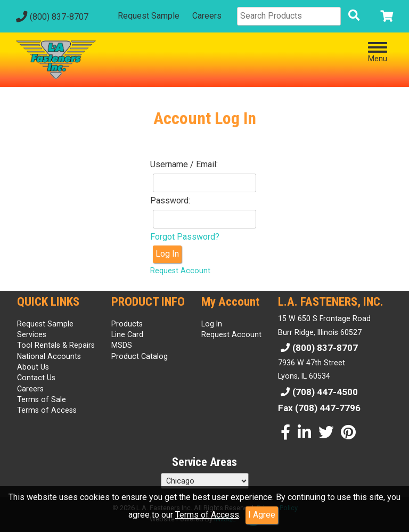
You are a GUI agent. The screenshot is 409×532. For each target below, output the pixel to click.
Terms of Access (207, 515)
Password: (170, 200)
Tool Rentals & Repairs (56, 345)
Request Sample (149, 16)
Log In (167, 254)
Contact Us (36, 378)
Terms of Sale (42, 399)
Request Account (180, 271)
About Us (33, 367)
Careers (207, 16)
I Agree (262, 515)
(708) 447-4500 (318, 392)
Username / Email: (184, 164)
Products (127, 324)
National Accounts (49, 356)
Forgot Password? (185, 237)
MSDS (122, 345)
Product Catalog (140, 356)
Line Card (127, 334)
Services (32, 334)
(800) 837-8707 (51, 17)
